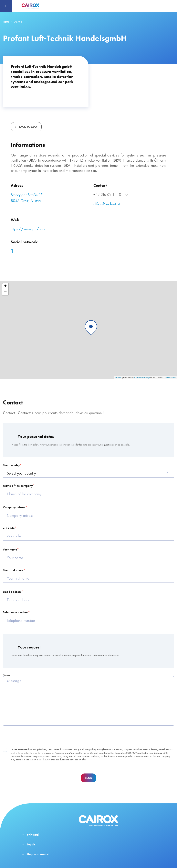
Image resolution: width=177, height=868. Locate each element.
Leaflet (118, 378)
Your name (10, 550)
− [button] (5, 292)
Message (7, 675)
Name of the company (18, 486)
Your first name (13, 570)
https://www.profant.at (29, 229)
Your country (11, 465)
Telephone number (16, 612)
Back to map (28, 127)
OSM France (170, 378)
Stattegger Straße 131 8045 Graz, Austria (27, 198)
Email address (12, 592)
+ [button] (5, 286)
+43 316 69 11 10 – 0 (110, 194)
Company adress (14, 507)
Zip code (9, 528)
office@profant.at (107, 204)
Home (6, 22)
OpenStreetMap (142, 378)
